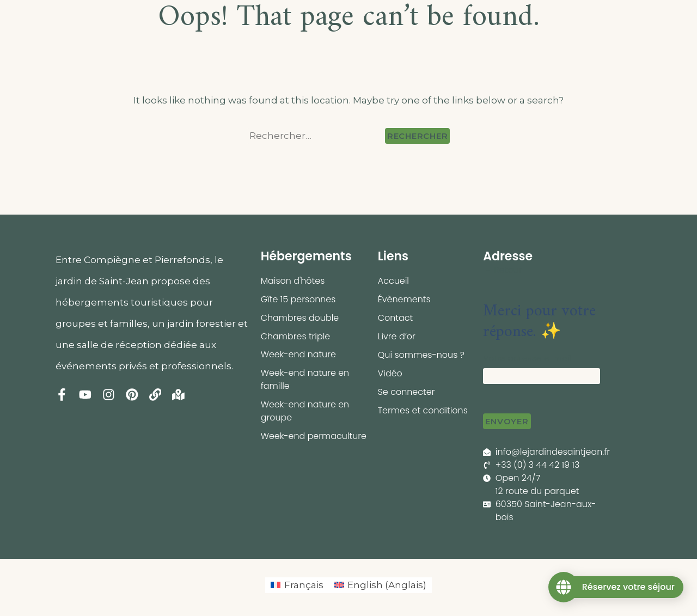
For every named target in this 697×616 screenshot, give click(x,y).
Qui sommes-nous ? (421, 355)
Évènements (404, 299)
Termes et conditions (423, 410)
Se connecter (406, 392)
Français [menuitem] (304, 585)
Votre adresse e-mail (527, 358)
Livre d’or (397, 336)
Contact (396, 318)
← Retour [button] (503, 270)
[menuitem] (297, 585)
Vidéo (390, 373)
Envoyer (507, 421)
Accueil (393, 281)
